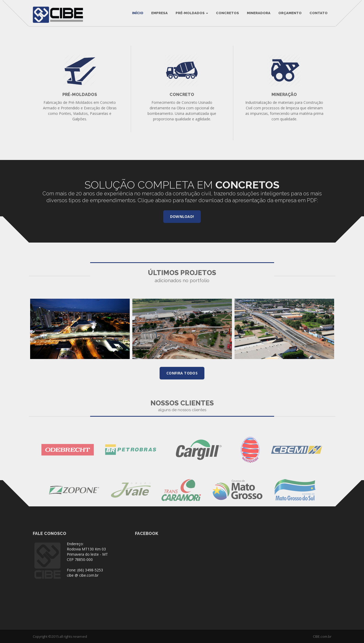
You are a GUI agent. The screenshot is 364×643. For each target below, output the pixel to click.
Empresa (159, 13)
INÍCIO (138, 13)
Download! (182, 216)
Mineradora (259, 13)
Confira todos (182, 373)
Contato (319, 13)
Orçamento (290, 13)
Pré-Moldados (192, 13)
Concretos (227, 13)
